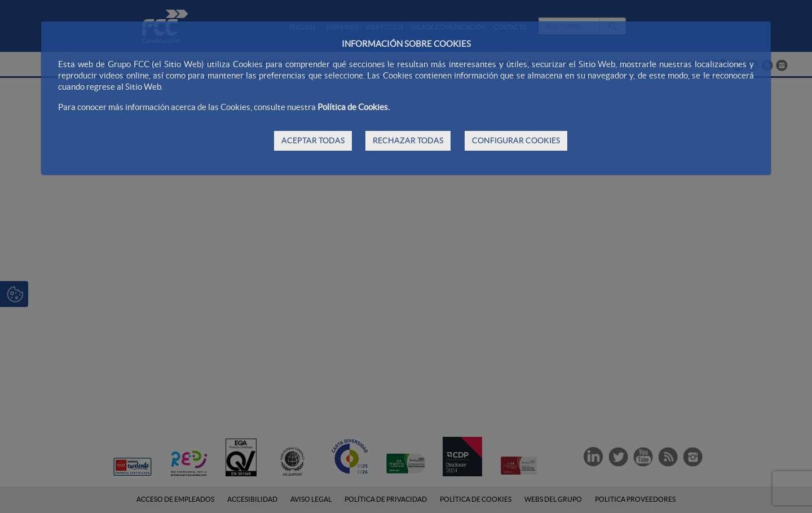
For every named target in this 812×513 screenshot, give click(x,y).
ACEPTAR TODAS (313, 141)
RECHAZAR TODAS (408, 141)
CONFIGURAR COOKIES (516, 141)
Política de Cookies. (354, 107)
